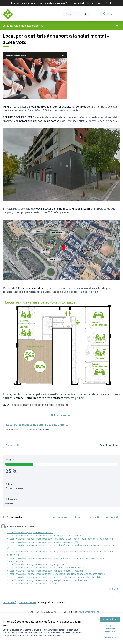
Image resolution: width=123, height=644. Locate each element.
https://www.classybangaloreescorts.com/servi (34, 583)
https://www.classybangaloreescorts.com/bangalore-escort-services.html (49, 580)
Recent (78, 517)
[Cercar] (76, 14)
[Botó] (111, 589)
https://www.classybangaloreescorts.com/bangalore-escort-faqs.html (47, 571)
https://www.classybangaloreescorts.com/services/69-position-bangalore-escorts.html (56, 574)
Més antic (95, 517)
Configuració (110, 638)
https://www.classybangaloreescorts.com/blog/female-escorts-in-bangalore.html (54, 577)
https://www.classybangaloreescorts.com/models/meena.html (43, 542)
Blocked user (14, 527)
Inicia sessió (10, 602)
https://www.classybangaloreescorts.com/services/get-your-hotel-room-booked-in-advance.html (62, 539)
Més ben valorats (61, 517)
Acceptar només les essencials (110, 628)
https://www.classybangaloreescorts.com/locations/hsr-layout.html (46, 567)
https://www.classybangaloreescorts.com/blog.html (37, 564)
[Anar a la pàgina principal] (24, 14)
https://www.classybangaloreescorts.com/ (31, 532)
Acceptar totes (110, 619)
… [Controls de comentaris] (116, 527)
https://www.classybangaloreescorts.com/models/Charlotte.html (44, 535)
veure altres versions (89, 612)
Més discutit (112, 517)
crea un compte (27, 602)
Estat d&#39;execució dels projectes (22, 26)
